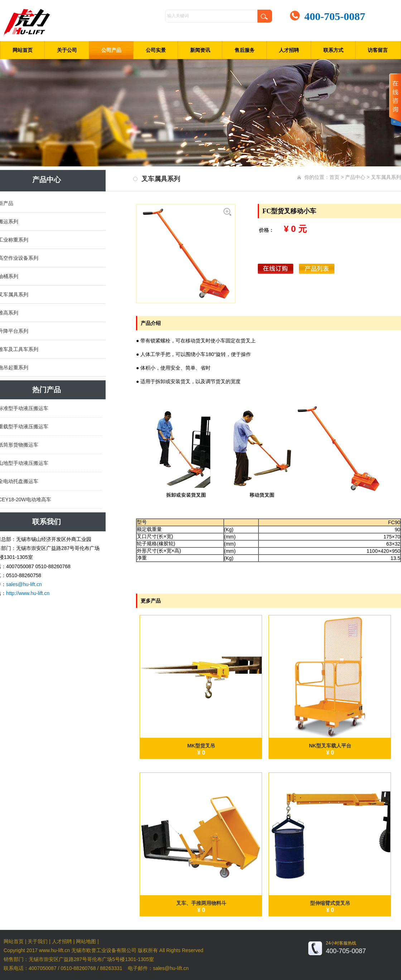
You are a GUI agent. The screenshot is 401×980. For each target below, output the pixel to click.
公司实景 (156, 50)
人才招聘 (289, 50)
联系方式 (333, 50)
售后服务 (245, 50)
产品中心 (355, 177)
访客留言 (378, 50)
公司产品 (111, 50)
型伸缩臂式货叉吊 (330, 903)
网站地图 (86, 941)
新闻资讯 (200, 50)
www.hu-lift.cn (54, 950)
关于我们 (38, 941)
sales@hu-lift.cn (24, 584)
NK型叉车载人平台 (330, 746)
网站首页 (23, 50)
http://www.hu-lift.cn (28, 593)
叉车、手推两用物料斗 (201, 903)
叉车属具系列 (386, 177)
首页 (334, 177)
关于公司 (67, 50)
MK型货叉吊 (201, 746)
